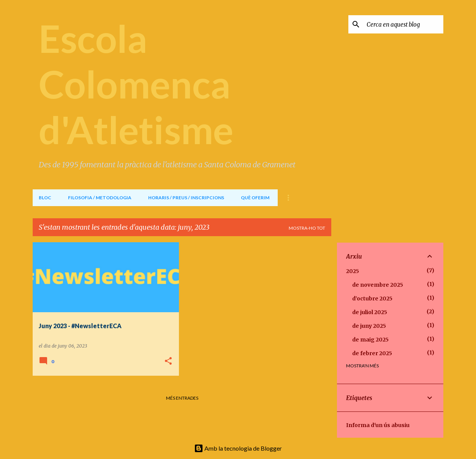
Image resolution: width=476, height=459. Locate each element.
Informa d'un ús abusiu (378, 425)
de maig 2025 (370, 340)
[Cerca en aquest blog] (403, 24)
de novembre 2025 (378, 285)
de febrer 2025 (372, 353)
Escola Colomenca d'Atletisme (136, 84)
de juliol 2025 (370, 312)
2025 (353, 271)
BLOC (45, 198)
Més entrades (182, 398)
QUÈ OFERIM (255, 198)
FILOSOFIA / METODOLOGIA (100, 198)
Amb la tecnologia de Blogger (238, 448)
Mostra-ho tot (307, 228)
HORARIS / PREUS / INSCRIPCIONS (186, 198)
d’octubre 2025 (372, 299)
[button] (168, 361)
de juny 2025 (369, 326)
